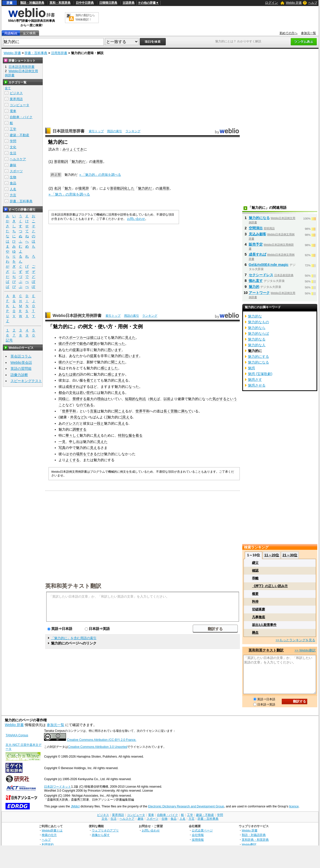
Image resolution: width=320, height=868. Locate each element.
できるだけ (95, 454)
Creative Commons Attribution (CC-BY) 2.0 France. (102, 740)
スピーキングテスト (26, 381)
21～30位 (290, 555)
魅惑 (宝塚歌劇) (260, 374)
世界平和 (69, 411)
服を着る (135, 435)
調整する (79, 429)
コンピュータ (19, 105)
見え (121, 380)
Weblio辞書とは (52, 830)
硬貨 (93, 343)
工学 (13, 129)
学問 (13, 141)
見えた (130, 337)
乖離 (255, 578)
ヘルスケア (18, 159)
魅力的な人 (257, 345)
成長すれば (74, 387)
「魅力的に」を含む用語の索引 (74, 638)
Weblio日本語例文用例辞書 (77, 316)
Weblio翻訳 (249, 844)
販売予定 (256, 244)
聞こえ (120, 411)
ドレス (71, 423)
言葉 (93, 411)
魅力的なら (257, 328)
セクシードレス (261, 275)
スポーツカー (76, 337)
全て (8, 88)
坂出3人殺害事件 (264, 625)
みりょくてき (73, 149)
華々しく (72, 435)
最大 (90, 399)
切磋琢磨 (258, 609)
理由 (100, 399)
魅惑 (251, 368)
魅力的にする (258, 357)
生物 (13, 177)
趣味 (13, 165)
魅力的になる (259, 218)
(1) (51, 161)
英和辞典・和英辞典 (255, 840)
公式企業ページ (202, 830)
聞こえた (118, 362)
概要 (255, 594)
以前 (167, 399)
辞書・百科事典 (36, 53)
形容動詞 (61, 161)
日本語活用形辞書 (68, 131)
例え (153, 399)
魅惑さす (255, 380)
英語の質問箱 (21, 369)
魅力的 (254, 287)
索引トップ (96, 131)
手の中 (71, 343)
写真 (62, 448)
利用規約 (48, 844)
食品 (13, 183)
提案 (76, 350)
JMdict (75, 806)
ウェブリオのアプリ (105, 830)
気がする (219, 399)
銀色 (83, 343)
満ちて (186, 411)
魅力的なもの (258, 322)
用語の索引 (114, 131)
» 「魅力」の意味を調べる (69, 194)
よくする (72, 460)
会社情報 (198, 835)
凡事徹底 (258, 617)
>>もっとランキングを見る (295, 640)
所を (83, 454)
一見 (62, 442)
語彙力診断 (19, 375)
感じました (109, 368)
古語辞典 (128, 3)
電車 (13, 111)
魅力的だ (78, 161)
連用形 (98, 161)
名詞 (57, 188)
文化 (72, 393)
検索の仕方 (49, 835)
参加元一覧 (308, 33)
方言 (13, 195)
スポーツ (16, 171)
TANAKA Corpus (17, 735)
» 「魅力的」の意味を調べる (100, 175)
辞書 (9, 3)
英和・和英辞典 (60, 3)
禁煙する (79, 399)
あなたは (65, 374)
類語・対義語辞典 (32, 3)
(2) (51, 188)
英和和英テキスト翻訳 (73, 586)
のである (86, 405)
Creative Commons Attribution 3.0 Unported (98, 747)
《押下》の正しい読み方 (270, 586)
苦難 (174, 411)
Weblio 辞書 (294, 3)
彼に (93, 337)
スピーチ (72, 362)
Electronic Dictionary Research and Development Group (186, 806)
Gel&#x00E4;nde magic (269, 265)
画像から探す (101, 835)
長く (167, 411)
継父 (255, 563)
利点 (142, 399)
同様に (64, 399)
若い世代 (86, 393)
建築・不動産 (19, 135)
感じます (114, 374)
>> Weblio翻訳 (305, 650)
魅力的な (255, 316)
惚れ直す (256, 281)
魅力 (68, 188)
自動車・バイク (21, 117)
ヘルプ (313, 3)
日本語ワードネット (57, 787)
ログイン (271, 3)
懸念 (255, 633)
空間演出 (256, 228)
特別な (123, 435)
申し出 (74, 442)
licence (294, 806)
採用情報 (198, 840)
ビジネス (16, 93)
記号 (9, 340)
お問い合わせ (136, 219)
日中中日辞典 (85, 3)
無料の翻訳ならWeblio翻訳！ (85, 17)
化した (129, 188)
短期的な (132, 399)
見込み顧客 (257, 234)
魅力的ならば (258, 333)
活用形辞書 (59, 53)
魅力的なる (257, 339)
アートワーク (259, 293)
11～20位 (272, 555)
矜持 (255, 601)
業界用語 (16, 99)
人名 (13, 189)
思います (114, 350)
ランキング (133, 131)
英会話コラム (21, 356)
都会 (62, 393)
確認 (255, 570)
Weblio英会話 (21, 363)
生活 (13, 153)
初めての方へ (288, 33)
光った (120, 343)
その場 (74, 454)
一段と (99, 423)
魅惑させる (257, 385)
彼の (62, 343)
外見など (77, 417)
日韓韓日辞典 (108, 3)
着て (90, 380)
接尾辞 (84, 188)
